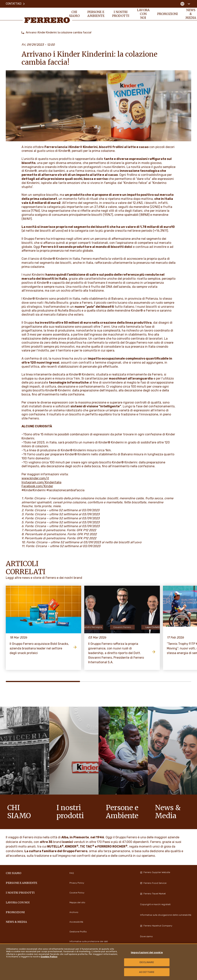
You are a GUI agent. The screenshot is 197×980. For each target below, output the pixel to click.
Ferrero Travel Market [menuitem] (153, 894)
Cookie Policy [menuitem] (77, 893)
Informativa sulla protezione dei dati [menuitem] (89, 941)
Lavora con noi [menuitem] (143, 14)
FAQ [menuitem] (72, 873)
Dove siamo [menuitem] (146, 936)
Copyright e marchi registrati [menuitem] (155, 904)
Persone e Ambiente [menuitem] (96, 14)
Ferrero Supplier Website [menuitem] (155, 872)
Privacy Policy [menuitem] (77, 883)
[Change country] (185, 4)
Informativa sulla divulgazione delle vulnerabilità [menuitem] (166, 915)
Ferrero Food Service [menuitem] (153, 883)
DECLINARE (147, 962)
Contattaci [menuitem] (15, 4)
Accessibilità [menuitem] (76, 922)
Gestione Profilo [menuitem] (78, 932)
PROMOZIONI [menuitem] (167, 14)
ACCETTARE (147, 972)
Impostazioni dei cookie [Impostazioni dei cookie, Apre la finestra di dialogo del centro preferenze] (147, 952)
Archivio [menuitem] (74, 912)
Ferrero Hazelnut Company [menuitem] (156, 926)
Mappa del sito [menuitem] (77, 902)
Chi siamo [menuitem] (74, 14)
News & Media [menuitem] (16, 922)
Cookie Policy (49, 957)
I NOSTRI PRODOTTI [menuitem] (121, 14)
